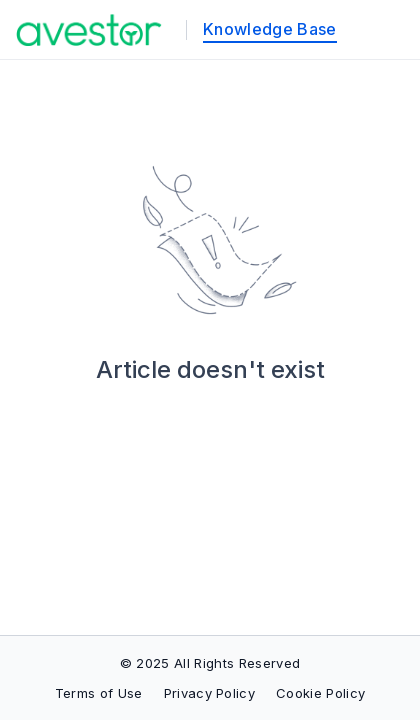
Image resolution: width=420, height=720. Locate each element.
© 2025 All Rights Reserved (210, 663)
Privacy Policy (209, 693)
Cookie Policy (320, 693)
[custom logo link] (89, 30)
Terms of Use (99, 693)
